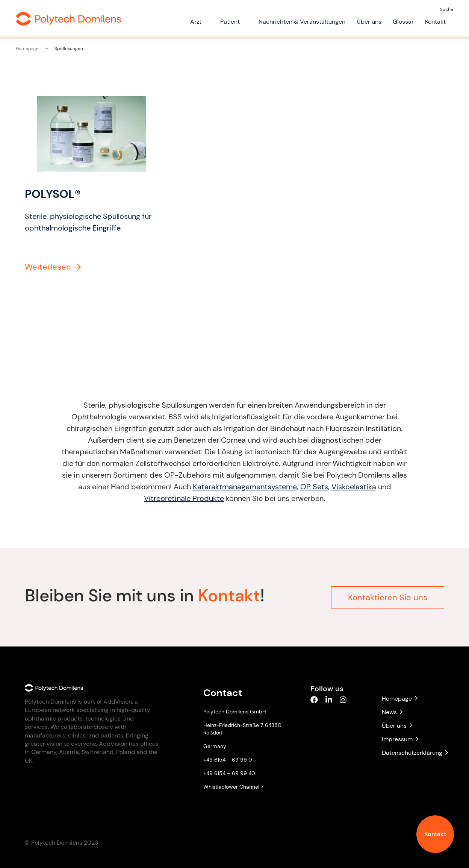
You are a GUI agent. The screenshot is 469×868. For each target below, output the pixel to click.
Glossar (403, 22)
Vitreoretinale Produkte (181, 498)
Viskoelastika (351, 487)
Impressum (400, 739)
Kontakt (435, 834)
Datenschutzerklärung (413, 753)
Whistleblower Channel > (233, 787)
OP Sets (311, 487)
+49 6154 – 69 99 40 (229, 773)
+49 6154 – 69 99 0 (228, 760)
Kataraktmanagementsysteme (242, 487)
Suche (447, 9)
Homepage (27, 49)
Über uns (369, 22)
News (392, 712)
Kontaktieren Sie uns (388, 594)
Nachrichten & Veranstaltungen (302, 22)
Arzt (196, 22)
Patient (230, 22)
